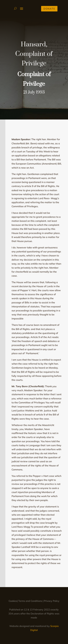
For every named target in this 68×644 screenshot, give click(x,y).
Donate (49, 9)
